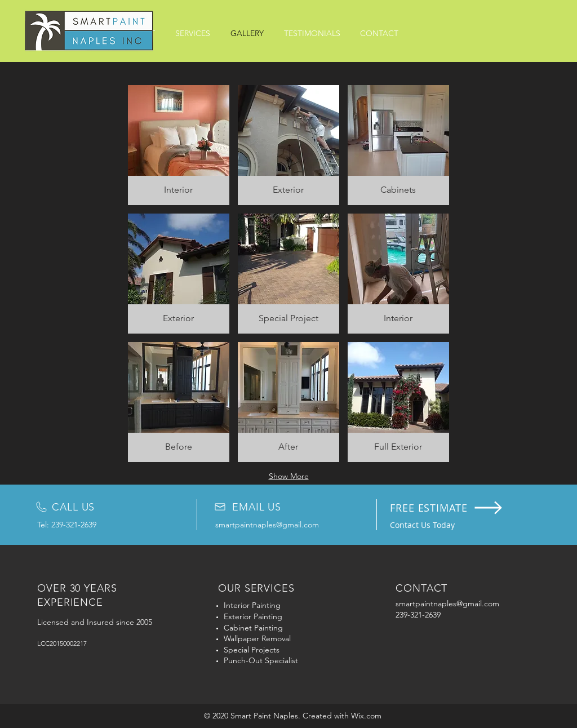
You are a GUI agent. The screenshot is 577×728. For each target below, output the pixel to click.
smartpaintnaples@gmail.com (267, 525)
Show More (289, 476)
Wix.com (366, 716)
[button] (179, 145)
